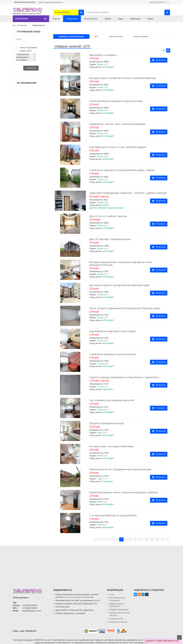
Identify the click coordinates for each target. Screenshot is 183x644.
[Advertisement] (91, 564)
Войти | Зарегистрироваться (51, 2)
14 (157, 539)
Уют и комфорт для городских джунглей (112, 400)
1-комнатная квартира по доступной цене (113, 354)
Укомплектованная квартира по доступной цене (116, 101)
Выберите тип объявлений (71, 36)
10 (135, 539)
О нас (112, 594)
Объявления (72, 19)
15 (163, 539)
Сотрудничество (116, 619)
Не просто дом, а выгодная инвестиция (111, 446)
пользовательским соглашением (79, 597)
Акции (120, 19)
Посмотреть (161, 60)
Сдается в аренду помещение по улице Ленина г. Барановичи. (124, 377)
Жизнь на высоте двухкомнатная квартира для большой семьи (125, 308)
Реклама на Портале (118, 622)
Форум (150, 19)
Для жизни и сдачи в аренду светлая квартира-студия (120, 285)
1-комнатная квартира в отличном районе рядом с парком (122, 170)
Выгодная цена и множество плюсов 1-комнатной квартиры (123, 78)
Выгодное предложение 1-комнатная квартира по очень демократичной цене (121, 264)
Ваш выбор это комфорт (103, 55)
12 (146, 539)
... (168, 539)
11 (141, 539)
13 (152, 539)
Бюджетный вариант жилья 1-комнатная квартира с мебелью (124, 492)
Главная (56, 19)
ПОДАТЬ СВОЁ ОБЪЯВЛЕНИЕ (162, 641)
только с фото (24, 51)
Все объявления (20, 25)
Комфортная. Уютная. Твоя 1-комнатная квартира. (118, 124)
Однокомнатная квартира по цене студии (112, 331)
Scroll (179, 637)
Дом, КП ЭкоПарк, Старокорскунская (110, 239)
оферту (97, 600)
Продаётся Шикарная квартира (107, 423)
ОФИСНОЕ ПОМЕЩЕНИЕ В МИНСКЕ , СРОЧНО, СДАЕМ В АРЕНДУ (128, 193)
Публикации (135, 19)
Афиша (108, 19)
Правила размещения (119, 610)
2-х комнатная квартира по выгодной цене (113, 515)
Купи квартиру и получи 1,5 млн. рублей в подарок (118, 147)
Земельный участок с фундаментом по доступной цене (120, 469)
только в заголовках (26, 48)
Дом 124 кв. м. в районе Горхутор (108, 216)
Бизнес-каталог (91, 19)
